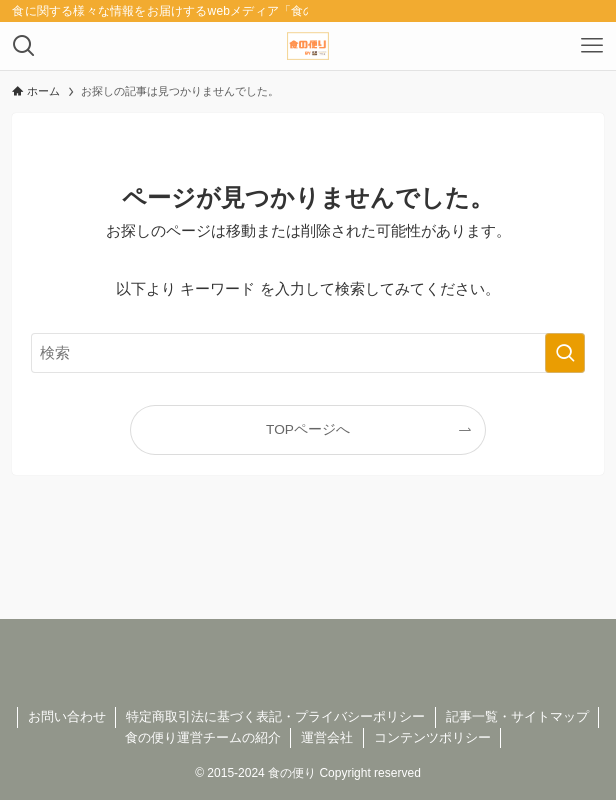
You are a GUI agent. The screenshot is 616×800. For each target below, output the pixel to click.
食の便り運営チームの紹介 (203, 737)
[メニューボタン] (592, 46)
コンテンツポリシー (432, 737)
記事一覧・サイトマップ (517, 716)
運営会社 (327, 737)
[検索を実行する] (565, 353)
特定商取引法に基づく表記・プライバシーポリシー (275, 716)
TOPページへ (308, 429)
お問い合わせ (67, 716)
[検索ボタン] (24, 46)
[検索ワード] (308, 353)
